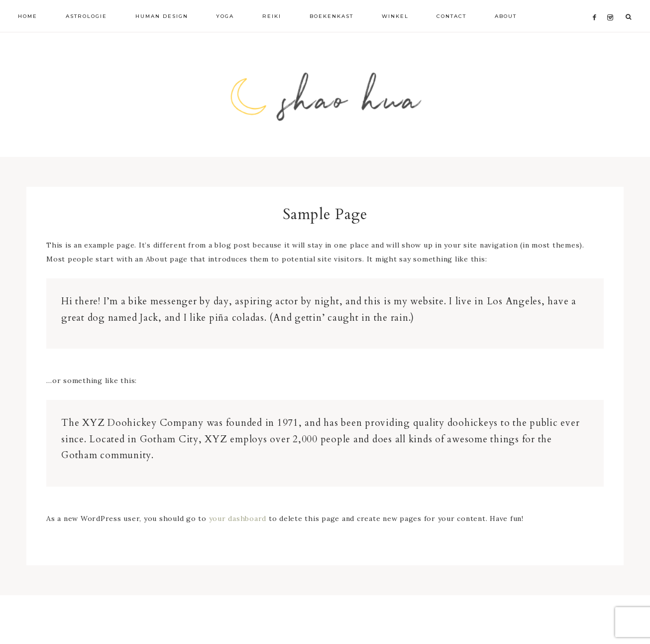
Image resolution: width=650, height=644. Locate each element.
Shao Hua (325, 95)
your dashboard (238, 518)
